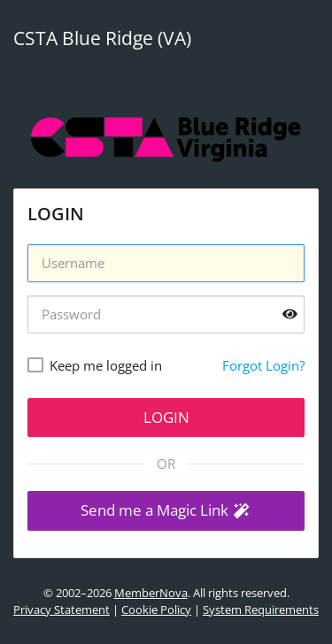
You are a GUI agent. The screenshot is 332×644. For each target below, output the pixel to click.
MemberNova (151, 593)
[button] (166, 511)
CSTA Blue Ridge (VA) (102, 38)
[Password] (166, 314)
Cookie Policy (156, 609)
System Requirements (261, 609)
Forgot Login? (263, 365)
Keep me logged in (106, 365)
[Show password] (290, 314)
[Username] (166, 263)
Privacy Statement (62, 609)
